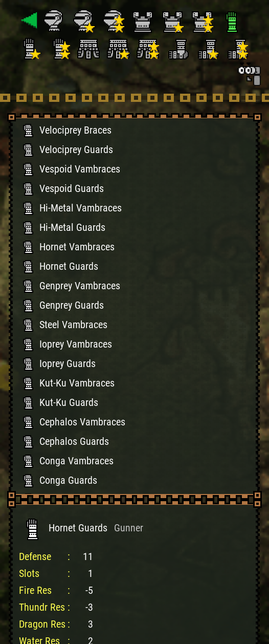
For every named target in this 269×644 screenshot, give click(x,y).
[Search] (249, 74)
